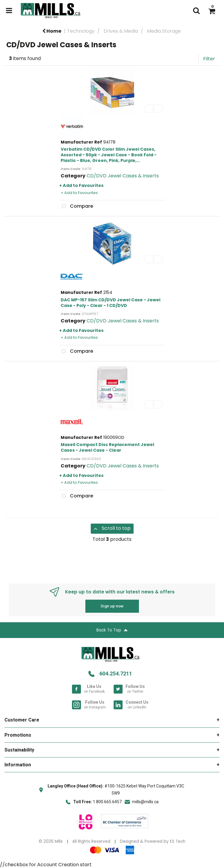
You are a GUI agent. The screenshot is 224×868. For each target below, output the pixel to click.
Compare (76, 207)
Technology (81, 31)
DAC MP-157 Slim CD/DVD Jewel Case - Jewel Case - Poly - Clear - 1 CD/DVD (111, 303)
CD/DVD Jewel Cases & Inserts (123, 176)
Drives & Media (121, 31)
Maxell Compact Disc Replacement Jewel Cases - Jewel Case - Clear (107, 447)
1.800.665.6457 (107, 802)
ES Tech (178, 841)
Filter (209, 59)
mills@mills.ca (145, 802)
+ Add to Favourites (81, 185)
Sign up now (112, 606)
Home (52, 31)
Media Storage (164, 31)
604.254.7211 (116, 674)
